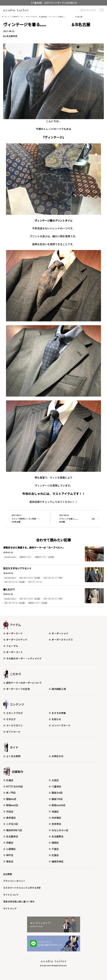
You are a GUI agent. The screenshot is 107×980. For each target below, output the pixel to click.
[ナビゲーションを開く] (102, 10)
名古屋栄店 (11, 836)
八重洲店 (55, 786)
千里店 (54, 849)
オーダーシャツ (59, 633)
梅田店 (54, 843)
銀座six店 (10, 799)
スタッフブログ (13, 713)
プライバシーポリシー (14, 881)
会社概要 (8, 874)
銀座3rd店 (56, 793)
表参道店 (10, 818)
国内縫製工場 (57, 689)
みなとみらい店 (59, 830)
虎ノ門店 (10, 793)
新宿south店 (57, 805)
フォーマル (11, 646)
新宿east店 (11, 805)
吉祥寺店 (55, 824)
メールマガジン (13, 725)
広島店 (54, 855)
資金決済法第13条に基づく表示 (19, 901)
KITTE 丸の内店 (13, 786)
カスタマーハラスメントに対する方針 (22, 888)
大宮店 (54, 780)
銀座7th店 (56, 799)
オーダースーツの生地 (17, 689)
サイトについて (11, 895)
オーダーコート (13, 652)
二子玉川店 (11, 824)
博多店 (8, 861)
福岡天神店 (56, 861)
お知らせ (55, 719)
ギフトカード (12, 732)
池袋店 (54, 811)
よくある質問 (12, 756)
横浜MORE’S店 (13, 830)
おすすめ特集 (57, 713)
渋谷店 (8, 811)
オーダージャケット (15, 640)
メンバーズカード (60, 725)
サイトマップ (10, 908)
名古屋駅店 (56, 836)
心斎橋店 (10, 849)
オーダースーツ (13, 633)
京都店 (8, 843)
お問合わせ (56, 756)
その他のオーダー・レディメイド (23, 658)
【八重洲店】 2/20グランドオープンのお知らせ (54, 3)
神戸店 (8, 855)
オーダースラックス (61, 640)
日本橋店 (55, 818)
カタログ (10, 719)
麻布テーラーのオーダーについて (23, 683)
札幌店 (8, 780)
